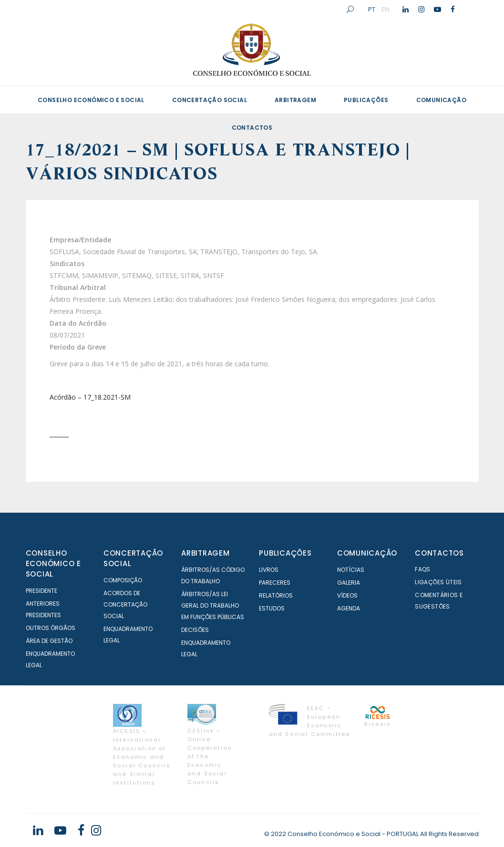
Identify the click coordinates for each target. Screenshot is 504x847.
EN (385, 9)
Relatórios (276, 595)
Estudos (272, 608)
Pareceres (275, 583)
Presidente (41, 591)
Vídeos (347, 595)
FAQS (423, 569)
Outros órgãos (51, 628)
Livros (269, 570)
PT (372, 9)
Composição (123, 580)
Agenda (349, 608)
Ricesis (378, 724)
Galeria (349, 583)
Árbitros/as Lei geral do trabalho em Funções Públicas (213, 605)
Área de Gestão (49, 641)
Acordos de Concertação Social (125, 604)
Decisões (195, 630)
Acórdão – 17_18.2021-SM (90, 397)
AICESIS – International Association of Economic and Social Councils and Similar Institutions (142, 757)
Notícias (351, 570)
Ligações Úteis (438, 582)
